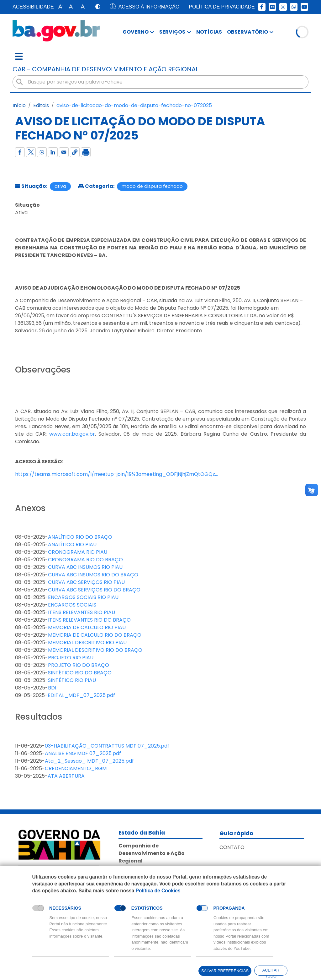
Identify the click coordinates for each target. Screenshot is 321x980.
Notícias (209, 32)
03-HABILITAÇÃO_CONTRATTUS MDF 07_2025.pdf (107, 746)
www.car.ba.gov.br (72, 434)
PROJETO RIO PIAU (71, 658)
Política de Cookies (158, 890)
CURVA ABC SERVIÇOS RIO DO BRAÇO (94, 590)
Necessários (65, 908)
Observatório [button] (247, 32)
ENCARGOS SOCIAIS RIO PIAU (83, 597)
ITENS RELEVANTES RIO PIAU (82, 612)
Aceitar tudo (271, 972)
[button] (59, 7)
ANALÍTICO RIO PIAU (72, 544)
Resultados (39, 717)
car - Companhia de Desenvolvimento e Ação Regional (105, 69)
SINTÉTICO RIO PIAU (72, 680)
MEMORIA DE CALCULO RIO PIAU (87, 627)
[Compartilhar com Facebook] (20, 152)
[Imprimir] (86, 152)
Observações (43, 370)
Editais (41, 105)
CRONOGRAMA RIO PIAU (78, 552)
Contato (232, 847)
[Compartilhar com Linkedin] (53, 152)
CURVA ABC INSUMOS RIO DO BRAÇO (93, 575)
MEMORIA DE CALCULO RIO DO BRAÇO (95, 635)
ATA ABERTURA (66, 776)
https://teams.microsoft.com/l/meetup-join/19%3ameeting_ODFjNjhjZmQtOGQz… (116, 474)
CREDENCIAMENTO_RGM (76, 768)
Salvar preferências (224, 971)
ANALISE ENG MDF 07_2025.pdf (83, 753)
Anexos (30, 508)
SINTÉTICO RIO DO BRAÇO (80, 673)
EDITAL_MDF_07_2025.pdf (81, 695)
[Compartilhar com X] (31, 152)
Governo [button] (136, 32)
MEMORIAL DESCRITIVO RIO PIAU (87, 642)
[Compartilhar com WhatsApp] (42, 152)
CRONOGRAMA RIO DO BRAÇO (85, 560)
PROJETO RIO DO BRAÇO (79, 665)
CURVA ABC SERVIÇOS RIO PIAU (86, 582)
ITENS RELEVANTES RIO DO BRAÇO (89, 620)
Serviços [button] (172, 32)
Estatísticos (147, 908)
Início (19, 105)
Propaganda (229, 908)
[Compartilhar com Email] (64, 152)
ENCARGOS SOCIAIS (72, 605)
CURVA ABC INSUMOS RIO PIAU (85, 567)
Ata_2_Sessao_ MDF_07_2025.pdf (89, 761)
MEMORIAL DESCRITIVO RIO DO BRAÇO (95, 650)
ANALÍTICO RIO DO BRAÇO (80, 537)
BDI (52, 688)
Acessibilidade (33, 7)
